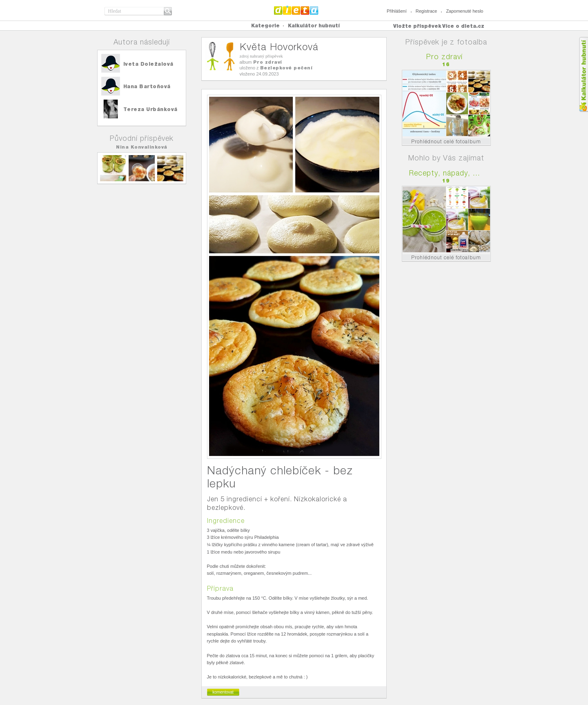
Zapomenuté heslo (464, 11)
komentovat (223, 692)
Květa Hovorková (279, 47)
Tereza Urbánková (150, 109)
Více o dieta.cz (463, 26)
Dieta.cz (296, 10)
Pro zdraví (268, 62)
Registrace (427, 11)
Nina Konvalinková (142, 147)
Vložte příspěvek (417, 26)
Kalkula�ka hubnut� (583, 75)
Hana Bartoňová (147, 86)
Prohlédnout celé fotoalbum (446, 141)
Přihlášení (397, 11)
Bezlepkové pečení (286, 68)
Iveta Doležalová (148, 64)
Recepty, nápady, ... (445, 173)
